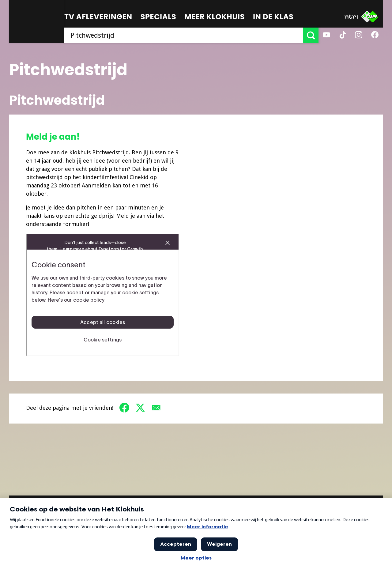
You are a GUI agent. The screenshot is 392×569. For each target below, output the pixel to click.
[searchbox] (184, 35)
